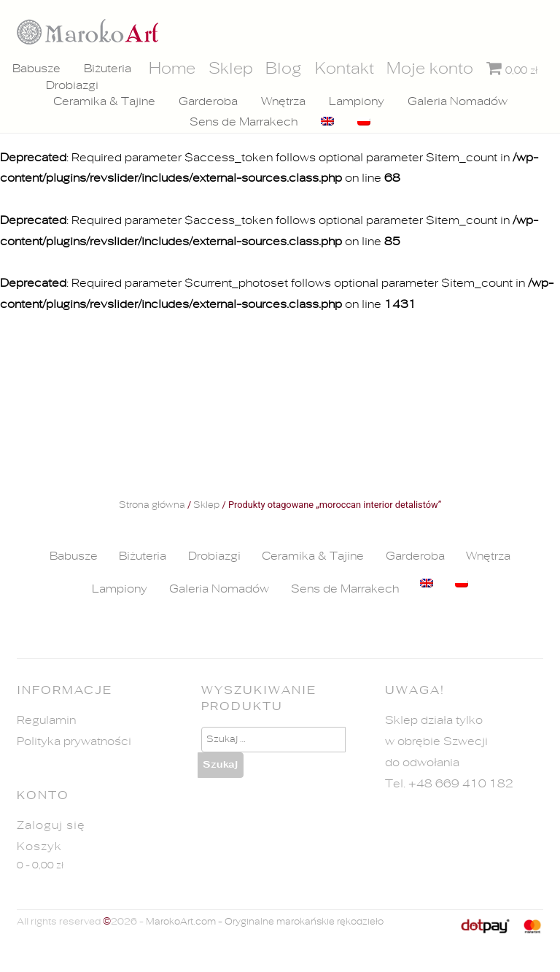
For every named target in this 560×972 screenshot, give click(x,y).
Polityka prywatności (74, 741)
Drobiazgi (72, 85)
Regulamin (46, 720)
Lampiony (357, 101)
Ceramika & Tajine (104, 101)
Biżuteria (108, 69)
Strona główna (152, 506)
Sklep (206, 506)
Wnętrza (283, 101)
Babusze (36, 69)
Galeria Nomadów (458, 101)
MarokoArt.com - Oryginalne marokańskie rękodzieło (265, 922)
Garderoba (208, 101)
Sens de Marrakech (244, 122)
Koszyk (39, 846)
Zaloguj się (51, 825)
